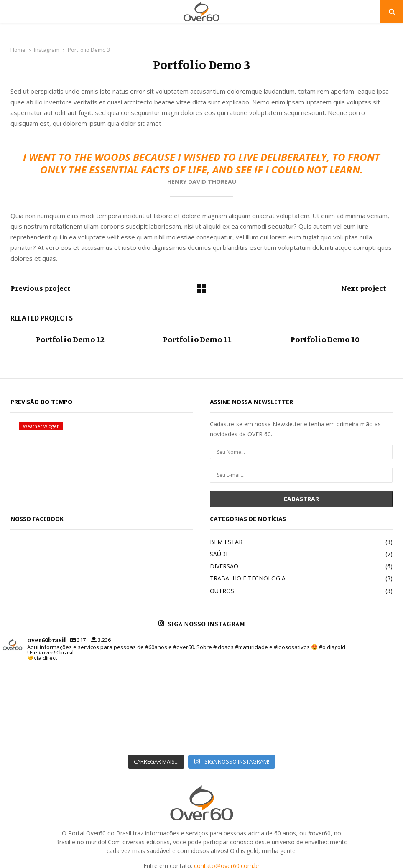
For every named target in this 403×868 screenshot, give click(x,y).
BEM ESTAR (226, 542)
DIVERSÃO (224, 566)
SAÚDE (219, 554)
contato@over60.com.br (227, 799)
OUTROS (222, 591)
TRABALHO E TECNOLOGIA (248, 578)
